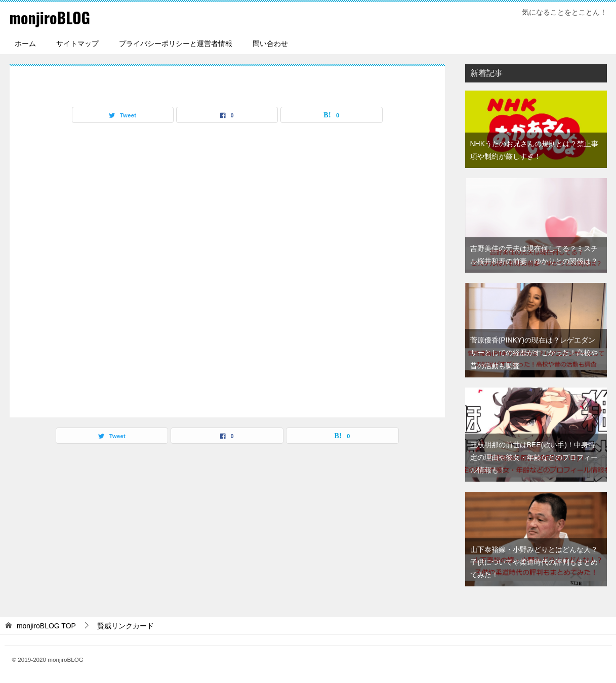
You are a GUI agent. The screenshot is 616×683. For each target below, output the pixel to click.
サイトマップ (77, 43)
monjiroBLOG (50, 17)
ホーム (25, 43)
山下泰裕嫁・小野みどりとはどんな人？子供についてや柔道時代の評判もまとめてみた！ (534, 562)
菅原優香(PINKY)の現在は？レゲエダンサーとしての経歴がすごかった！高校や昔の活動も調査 (534, 352)
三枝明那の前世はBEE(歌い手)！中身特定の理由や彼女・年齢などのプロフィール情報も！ (534, 457)
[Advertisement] (227, 267)
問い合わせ (270, 43)
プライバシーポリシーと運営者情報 (176, 43)
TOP (46, 625)
